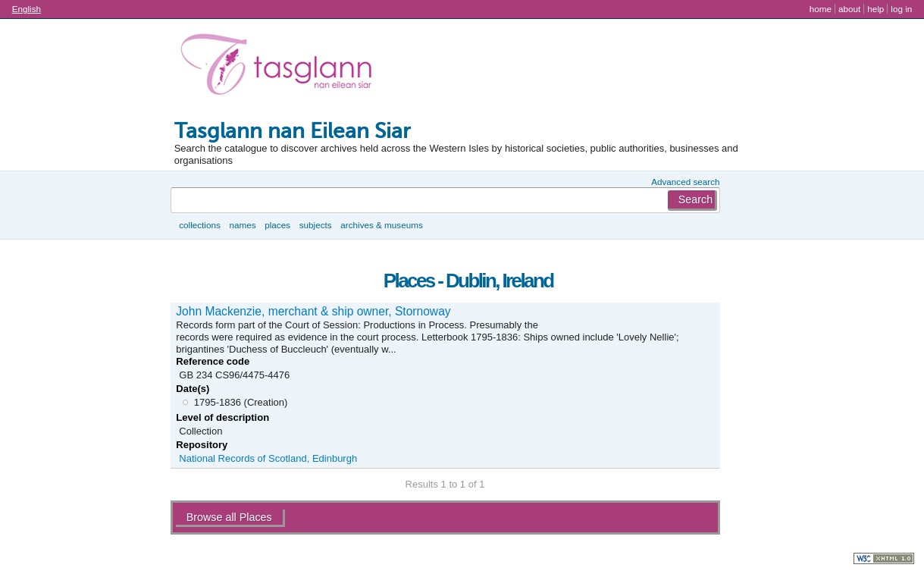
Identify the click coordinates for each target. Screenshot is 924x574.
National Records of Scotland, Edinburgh (268, 458)
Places (277, 225)
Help (875, 9)
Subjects (316, 225)
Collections (200, 225)
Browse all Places (229, 517)
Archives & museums (381, 225)
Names (242, 225)
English (27, 9)
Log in (901, 9)
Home (821, 9)
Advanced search (685, 182)
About (849, 9)
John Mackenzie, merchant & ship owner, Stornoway (313, 311)
